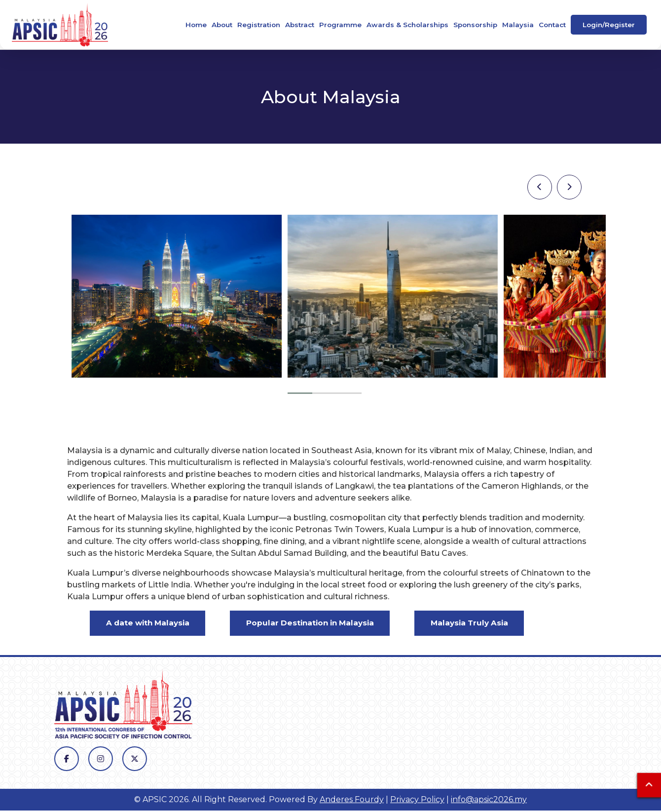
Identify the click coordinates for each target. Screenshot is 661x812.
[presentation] (540, 187)
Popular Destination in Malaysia (322, 624)
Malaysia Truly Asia (489, 624)
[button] (300, 393)
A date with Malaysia (152, 624)
